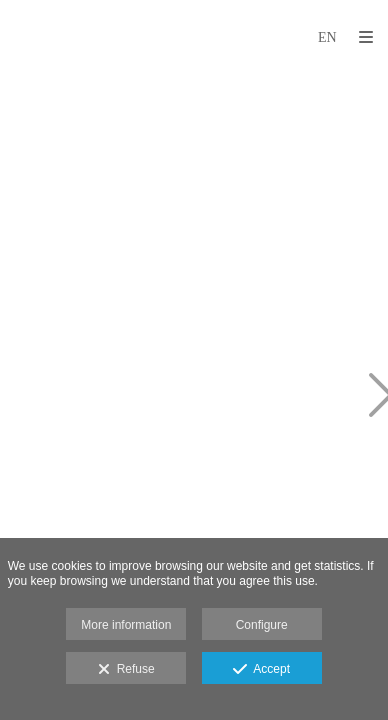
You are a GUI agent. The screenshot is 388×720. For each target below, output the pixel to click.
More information (126, 625)
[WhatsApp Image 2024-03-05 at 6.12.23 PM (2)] (107, 182)
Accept (261, 670)
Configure (262, 625)
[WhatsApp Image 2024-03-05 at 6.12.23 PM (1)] (107, 397)
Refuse (126, 670)
